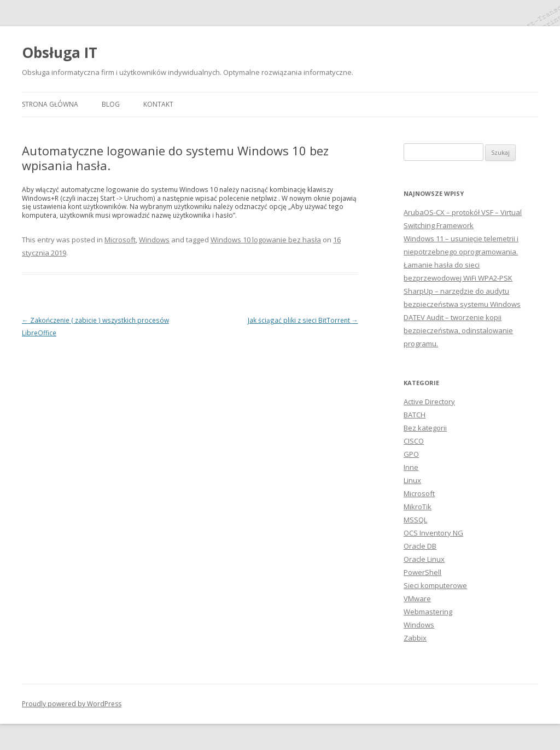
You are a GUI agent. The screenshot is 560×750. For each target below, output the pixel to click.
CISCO (414, 441)
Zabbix (415, 638)
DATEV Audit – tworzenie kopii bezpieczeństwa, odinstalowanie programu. (458, 330)
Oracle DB (420, 546)
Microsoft (120, 240)
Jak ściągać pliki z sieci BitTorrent (303, 320)
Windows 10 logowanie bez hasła (266, 240)
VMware (417, 598)
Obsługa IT (60, 53)
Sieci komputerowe (435, 585)
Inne (411, 467)
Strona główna (50, 104)
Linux (412, 480)
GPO (411, 454)
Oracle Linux (424, 559)
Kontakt (158, 104)
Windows (154, 240)
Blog (111, 104)
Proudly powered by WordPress (72, 704)
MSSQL (415, 520)
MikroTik (418, 507)
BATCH (415, 415)
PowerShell (422, 572)
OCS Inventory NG (433, 533)
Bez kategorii (425, 428)
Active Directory (429, 402)
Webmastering (428, 612)
